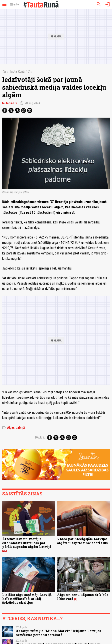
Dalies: (40, 437)
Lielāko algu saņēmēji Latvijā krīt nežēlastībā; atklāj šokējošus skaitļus (27, 599)
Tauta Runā (17, 71)
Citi (30, 71)
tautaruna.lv (10, 103)
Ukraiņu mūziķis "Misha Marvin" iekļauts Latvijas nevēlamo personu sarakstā (58, 633)
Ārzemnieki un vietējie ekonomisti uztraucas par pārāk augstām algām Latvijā (27, 543)
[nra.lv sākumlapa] (14, 4)
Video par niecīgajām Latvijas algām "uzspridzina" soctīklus (82, 541)
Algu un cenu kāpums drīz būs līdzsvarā (83, 597)
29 (5, 551)
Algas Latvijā (14, 428)
